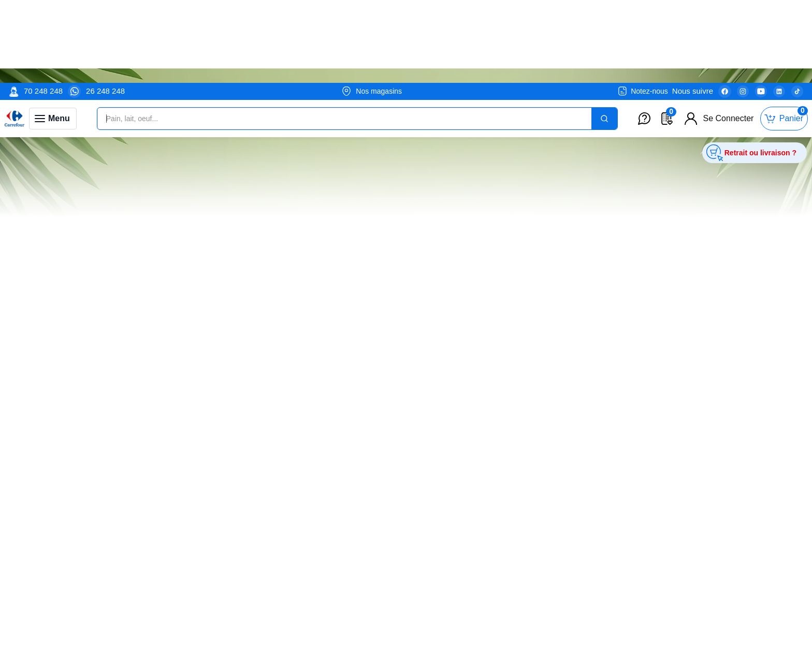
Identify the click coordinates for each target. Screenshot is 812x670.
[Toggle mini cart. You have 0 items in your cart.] (784, 36)
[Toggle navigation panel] (53, 36)
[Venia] (15, 36)
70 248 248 (43, 8)
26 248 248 (105, 8)
